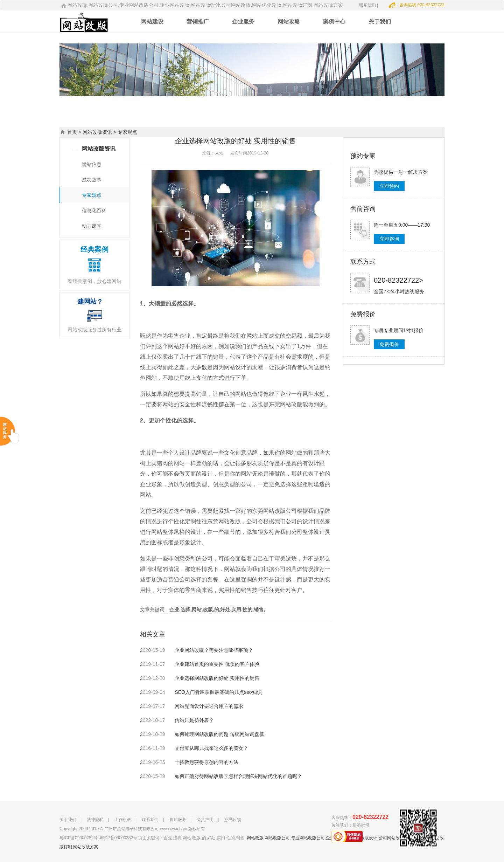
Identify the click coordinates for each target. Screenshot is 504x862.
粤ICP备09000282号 (79, 838)
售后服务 (178, 820)
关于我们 (68, 820)
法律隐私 (95, 820)
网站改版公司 (277, 838)
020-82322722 (370, 817)
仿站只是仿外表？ (177, 720)
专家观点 (92, 195)
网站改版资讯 (97, 132)
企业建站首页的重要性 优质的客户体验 (200, 664)
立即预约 (389, 186)
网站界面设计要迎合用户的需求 (192, 706)
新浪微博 (361, 825)
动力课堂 (92, 226)
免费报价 (389, 344)
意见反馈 (233, 820)
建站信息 (92, 164)
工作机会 (123, 820)
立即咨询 (389, 239)
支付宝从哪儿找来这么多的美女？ (194, 748)
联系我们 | (369, 5)
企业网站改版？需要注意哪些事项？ (197, 650)
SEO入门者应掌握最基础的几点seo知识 (201, 692)
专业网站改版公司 (308, 838)
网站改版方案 (86, 847)
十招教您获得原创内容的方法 (189, 762)
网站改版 (255, 838)
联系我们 (150, 820)
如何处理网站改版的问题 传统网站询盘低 (202, 734)
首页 (72, 132)
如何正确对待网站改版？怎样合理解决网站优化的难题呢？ (221, 776)
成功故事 (92, 180)
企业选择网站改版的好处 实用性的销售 (200, 678)
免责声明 (205, 820)
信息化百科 (94, 211)
